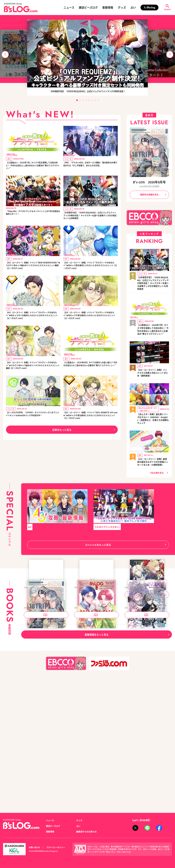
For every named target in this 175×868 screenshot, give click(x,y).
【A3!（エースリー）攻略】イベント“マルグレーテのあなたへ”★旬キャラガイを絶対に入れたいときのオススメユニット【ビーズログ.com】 (33, 323)
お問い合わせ (34, 847)
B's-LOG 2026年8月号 (149, 182)
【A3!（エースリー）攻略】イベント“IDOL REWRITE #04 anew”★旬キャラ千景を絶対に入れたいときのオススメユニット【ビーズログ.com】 (90, 428)
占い (133, 8)
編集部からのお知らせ (86, 832)
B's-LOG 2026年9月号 (87, 644)
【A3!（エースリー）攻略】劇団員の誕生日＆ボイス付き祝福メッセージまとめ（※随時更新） (153, 458)
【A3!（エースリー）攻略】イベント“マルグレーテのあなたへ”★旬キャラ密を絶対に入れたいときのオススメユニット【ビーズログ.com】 (90, 271)
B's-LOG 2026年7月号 (87, 732)
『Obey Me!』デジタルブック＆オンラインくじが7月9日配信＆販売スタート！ (33, 216)
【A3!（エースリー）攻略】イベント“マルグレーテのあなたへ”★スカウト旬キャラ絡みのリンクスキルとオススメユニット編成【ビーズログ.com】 (33, 376)
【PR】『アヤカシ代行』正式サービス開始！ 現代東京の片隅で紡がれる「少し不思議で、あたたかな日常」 (90, 166)
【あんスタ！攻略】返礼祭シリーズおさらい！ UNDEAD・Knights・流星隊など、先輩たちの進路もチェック (153, 415)
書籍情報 (108, 8)
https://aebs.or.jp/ (124, 852)
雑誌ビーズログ (88, 8)
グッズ (122, 8)
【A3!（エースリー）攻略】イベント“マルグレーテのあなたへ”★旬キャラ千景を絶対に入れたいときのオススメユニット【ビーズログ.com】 (90, 323)
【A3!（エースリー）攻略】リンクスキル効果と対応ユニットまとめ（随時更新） (153, 370)
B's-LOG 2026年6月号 (137, 732)
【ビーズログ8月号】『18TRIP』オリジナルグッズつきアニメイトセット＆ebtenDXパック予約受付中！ (33, 428)
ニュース (69, 8)
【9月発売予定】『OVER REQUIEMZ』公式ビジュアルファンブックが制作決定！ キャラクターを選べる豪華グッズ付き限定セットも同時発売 (90, 219)
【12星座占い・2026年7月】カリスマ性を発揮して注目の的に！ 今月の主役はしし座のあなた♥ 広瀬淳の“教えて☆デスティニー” (32, 166)
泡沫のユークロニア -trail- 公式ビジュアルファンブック (146, 646)
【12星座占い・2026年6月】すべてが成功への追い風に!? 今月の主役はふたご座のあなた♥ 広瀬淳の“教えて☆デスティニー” (90, 376)
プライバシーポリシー (56, 847)
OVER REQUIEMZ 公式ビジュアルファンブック (46, 646)
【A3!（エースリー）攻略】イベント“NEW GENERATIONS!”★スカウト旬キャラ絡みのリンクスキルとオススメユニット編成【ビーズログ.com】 (33, 271)
